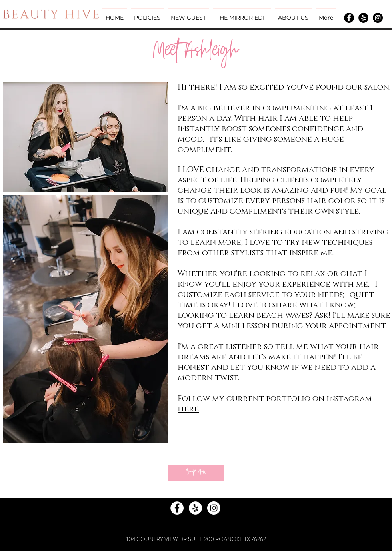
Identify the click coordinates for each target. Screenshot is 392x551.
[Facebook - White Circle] (177, 508)
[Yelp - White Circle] (195, 508)
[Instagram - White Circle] (214, 508)
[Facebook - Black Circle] (349, 18)
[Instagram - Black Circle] (378, 18)
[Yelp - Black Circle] (363, 18)
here (188, 409)
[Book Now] (196, 473)
